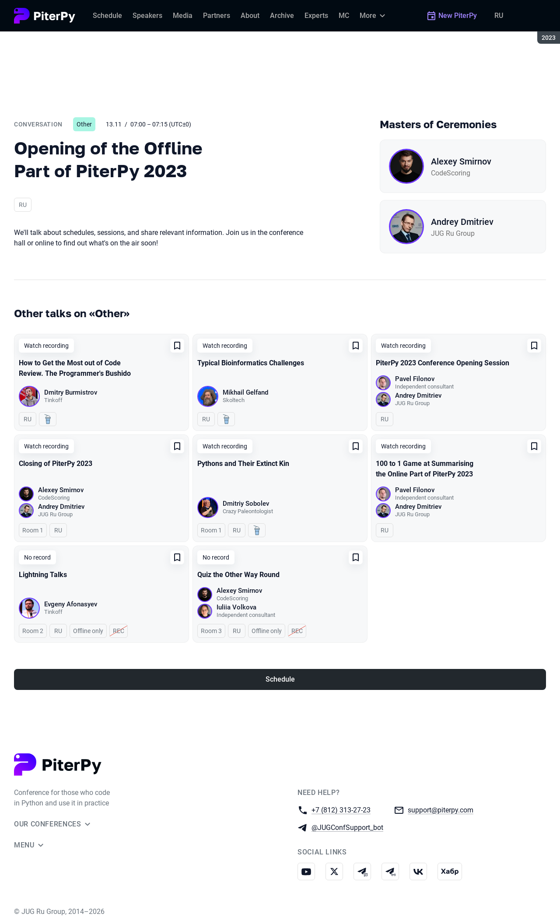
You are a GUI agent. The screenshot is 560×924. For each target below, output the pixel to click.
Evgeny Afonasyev (71, 604)
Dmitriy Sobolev (246, 504)
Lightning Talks (43, 575)
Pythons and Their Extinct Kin (243, 464)
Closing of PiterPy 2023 (56, 464)
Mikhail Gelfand (245, 392)
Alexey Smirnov (461, 161)
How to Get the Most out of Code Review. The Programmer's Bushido (75, 368)
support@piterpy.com (441, 810)
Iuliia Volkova (236, 607)
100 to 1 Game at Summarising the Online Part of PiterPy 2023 (425, 469)
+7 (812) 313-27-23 (341, 810)
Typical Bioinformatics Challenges (251, 363)
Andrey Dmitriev (462, 222)
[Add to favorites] (177, 346)
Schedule (280, 679)
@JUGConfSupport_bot (347, 827)
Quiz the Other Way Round (238, 575)
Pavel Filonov (415, 379)
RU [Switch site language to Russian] (499, 16)
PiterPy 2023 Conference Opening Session (443, 363)
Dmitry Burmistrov (71, 392)
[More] (374, 16)
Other (84, 124)
